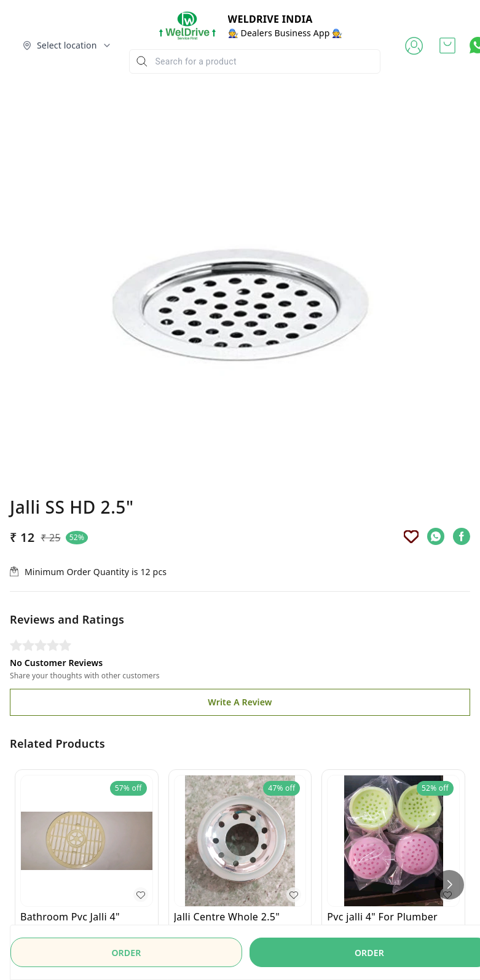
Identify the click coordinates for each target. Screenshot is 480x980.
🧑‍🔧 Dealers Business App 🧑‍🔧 (285, 33)
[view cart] (447, 45)
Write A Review (240, 598)
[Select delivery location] (67, 45)
